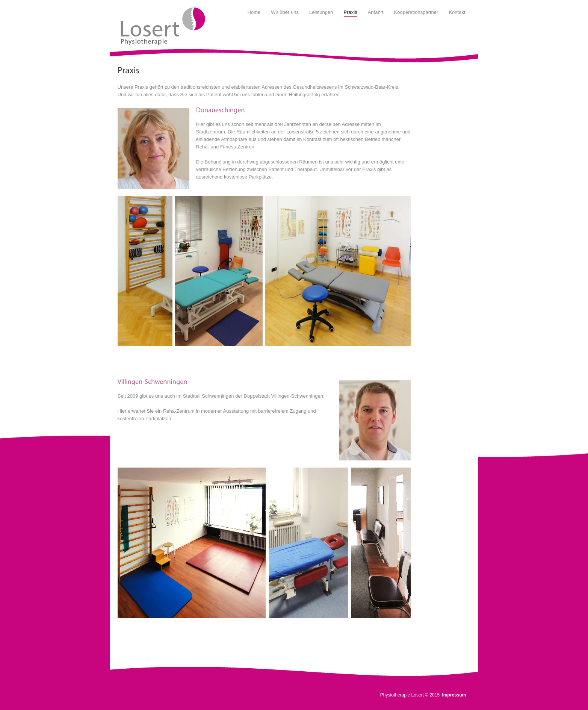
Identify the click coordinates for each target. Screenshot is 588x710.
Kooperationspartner (416, 12)
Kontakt (457, 12)
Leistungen (321, 12)
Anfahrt (376, 12)
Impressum (454, 695)
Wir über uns (285, 12)
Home (254, 12)
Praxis (351, 12)
